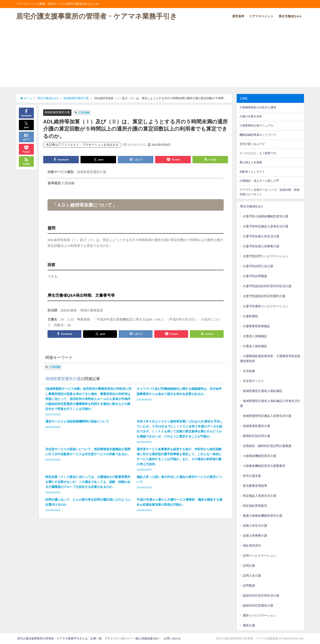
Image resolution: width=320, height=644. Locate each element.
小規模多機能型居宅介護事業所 (264, 466)
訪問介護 (249, 566)
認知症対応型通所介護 (258, 605)
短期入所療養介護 (255, 536)
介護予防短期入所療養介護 (261, 246)
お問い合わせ (172, 638)
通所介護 (249, 625)
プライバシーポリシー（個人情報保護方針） (133, 638)
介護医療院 (250, 316)
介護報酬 (84, 112)
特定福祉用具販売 (255, 506)
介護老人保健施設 (255, 336)
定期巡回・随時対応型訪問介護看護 (267, 446)
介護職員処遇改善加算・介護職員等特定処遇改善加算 (270, 358)
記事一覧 (96, 638)
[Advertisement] (160, 57)
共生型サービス (253, 381)
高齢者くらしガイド (252, 172)
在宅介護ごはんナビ (252, 144)
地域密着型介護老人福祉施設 (263, 391)
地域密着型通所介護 (57, 112)
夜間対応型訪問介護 (256, 436)
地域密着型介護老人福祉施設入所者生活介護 (270, 403)
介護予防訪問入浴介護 (258, 266)
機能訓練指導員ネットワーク (258, 135)
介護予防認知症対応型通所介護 (264, 296)
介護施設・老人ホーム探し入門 (259, 181)
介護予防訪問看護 (255, 276)
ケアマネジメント (261, 16)
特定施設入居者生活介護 (259, 496)
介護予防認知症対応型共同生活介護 (267, 286)
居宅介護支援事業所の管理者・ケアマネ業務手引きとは (52, 638)
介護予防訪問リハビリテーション (266, 256)
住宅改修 (249, 371)
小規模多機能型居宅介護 (259, 456)
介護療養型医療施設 (256, 326)
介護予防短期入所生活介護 (261, 236)
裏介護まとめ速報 (251, 162)
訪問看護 (249, 586)
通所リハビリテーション (259, 615)
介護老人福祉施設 (255, 346)
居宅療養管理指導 (255, 486)
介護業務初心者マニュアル (256, 125)
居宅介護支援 (252, 476)
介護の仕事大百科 (251, 116)
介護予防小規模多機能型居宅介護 (266, 216)
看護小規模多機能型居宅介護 (263, 516)
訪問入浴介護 (252, 576)
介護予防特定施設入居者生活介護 (266, 226)
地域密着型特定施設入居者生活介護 (267, 416)
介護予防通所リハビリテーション (266, 306)
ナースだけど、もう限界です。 (259, 153)
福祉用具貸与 (252, 545)
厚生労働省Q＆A (290, 16)
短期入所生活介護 (255, 526)
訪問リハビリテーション (259, 556)
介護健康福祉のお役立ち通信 (258, 107)
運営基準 (238, 16)
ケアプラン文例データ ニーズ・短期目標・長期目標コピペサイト (269, 192)
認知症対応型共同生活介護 (261, 595)
